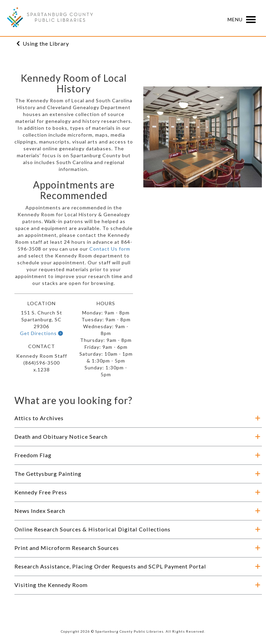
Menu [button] (243, 20)
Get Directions (42, 333)
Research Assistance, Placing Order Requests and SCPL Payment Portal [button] (110, 566)
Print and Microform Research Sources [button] (67, 548)
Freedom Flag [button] (33, 455)
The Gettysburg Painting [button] (48, 474)
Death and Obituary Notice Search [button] (61, 436)
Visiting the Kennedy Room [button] (51, 585)
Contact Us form (110, 249)
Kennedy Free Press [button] (41, 492)
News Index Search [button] (40, 511)
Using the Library (46, 43)
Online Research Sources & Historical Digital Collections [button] (92, 529)
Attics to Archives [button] (39, 418)
